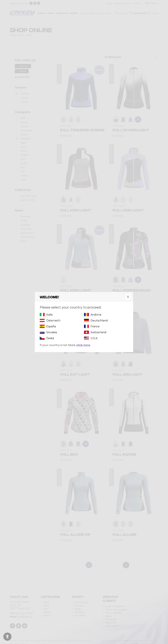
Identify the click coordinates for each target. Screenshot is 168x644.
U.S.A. (94, 338)
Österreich (53, 321)
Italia (49, 315)
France (95, 326)
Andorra (96, 315)
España (51, 326)
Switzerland (98, 332)
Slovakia (52, 332)
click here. (83, 345)
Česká (50, 338)
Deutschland (99, 321)
